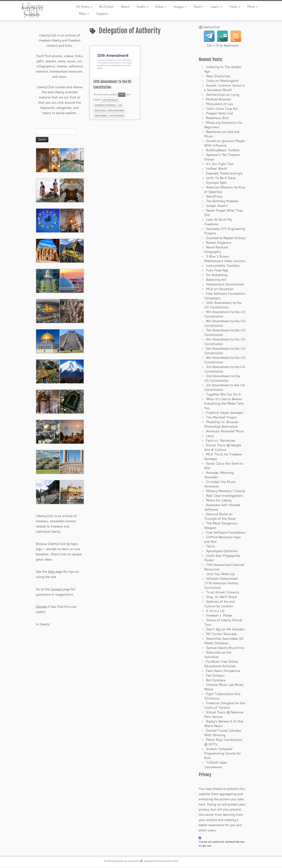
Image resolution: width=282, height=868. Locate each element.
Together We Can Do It (223, 396)
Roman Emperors (219, 244)
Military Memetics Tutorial (226, 492)
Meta (84, 13)
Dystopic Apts (216, 184)
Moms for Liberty (219, 502)
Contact (56, 591)
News (125, 6)
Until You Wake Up (220, 575)
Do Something (217, 276)
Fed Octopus (215, 677)
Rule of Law (100, 112)
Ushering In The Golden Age (223, 71)
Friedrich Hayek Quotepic (225, 414)
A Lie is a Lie (215, 612)
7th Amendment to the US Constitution (225, 334)
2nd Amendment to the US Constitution (222, 380)
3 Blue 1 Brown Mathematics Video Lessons (225, 260)
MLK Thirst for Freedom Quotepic (223, 458)
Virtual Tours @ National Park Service (224, 716)
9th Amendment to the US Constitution (225, 316)
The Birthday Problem (222, 203)
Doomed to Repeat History (226, 239)
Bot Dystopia (216, 682)
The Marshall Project (221, 419)
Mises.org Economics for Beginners (223, 126)
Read (199, 6)
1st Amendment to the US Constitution (224, 389)
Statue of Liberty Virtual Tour (223, 624)
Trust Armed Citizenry (223, 594)
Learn (216, 6)
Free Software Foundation (226, 534)
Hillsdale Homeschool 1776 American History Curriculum (221, 585)
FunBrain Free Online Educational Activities (221, 665)
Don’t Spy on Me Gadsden (225, 631)
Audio (142, 6)
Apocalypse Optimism (222, 552)
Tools (234, 6)
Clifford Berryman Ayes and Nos (222, 541)
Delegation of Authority (105, 107)
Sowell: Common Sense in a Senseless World (224, 89)
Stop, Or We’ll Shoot (221, 598)
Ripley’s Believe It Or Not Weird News (224, 725)
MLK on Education (220, 290)
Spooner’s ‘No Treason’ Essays (222, 158)
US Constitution (117, 117)
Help (51, 573)
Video (161, 6)
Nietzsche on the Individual (218, 656)
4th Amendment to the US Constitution (225, 361)
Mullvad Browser (219, 101)
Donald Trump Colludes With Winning (223, 734)
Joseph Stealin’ (217, 207)
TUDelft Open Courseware (216, 766)
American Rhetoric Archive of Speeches (225, 191)
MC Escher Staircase (221, 635)
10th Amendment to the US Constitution (223, 306)
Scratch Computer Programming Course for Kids (223, 755)
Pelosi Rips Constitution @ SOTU (223, 743)
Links (122, 96)
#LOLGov (106, 6)
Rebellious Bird (217, 119)
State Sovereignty (116, 112)
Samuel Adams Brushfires (225, 649)
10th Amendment (110, 101)
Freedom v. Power (219, 617)
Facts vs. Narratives (221, 442)
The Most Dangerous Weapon (221, 527)
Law (120, 107)
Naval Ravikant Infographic (216, 251)
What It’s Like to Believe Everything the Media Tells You (224, 405)
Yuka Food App (217, 272)
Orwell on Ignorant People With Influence (225, 145)
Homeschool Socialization (225, 286)
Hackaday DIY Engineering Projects (225, 232)
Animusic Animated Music (225, 433)
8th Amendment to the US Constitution (225, 325)
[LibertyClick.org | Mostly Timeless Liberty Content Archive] (33, 11)
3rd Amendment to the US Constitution (225, 371)
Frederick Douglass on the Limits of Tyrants (225, 707)
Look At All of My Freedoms (218, 223)
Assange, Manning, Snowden (219, 476)
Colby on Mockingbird (222, 82)
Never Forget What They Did (223, 214)
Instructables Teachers (223, 267)
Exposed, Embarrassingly (224, 175)
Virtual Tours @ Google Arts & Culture (223, 449)
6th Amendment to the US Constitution (225, 343)
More (252, 6)
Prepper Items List (220, 115)
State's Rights (101, 117)
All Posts (84, 6)
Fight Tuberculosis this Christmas (222, 698)
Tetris (210, 548)
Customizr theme (170, 863)
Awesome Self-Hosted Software (222, 509)
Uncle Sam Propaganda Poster (222, 559)
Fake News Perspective (223, 672)
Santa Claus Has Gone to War (224, 467)
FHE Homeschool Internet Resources (224, 569)
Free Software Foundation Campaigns (225, 297)
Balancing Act (216, 281)
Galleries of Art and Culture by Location (219, 605)
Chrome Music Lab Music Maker (224, 688)
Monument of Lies (220, 105)
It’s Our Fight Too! (220, 165)
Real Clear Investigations (224, 497)
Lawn (210, 437)
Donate (41, 608)
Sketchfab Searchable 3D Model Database (224, 642)
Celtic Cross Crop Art (222, 110)
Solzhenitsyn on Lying (223, 96)
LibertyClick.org (120, 863)
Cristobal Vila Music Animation (220, 486)
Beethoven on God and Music (222, 136)
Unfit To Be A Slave (221, 179)
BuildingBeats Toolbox (223, 152)
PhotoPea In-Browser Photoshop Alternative (221, 426)
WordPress (214, 198)
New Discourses (218, 78)
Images (180, 6)
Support (102, 13)
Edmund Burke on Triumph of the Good (220, 518)
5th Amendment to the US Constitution (225, 352)
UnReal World (216, 170)
